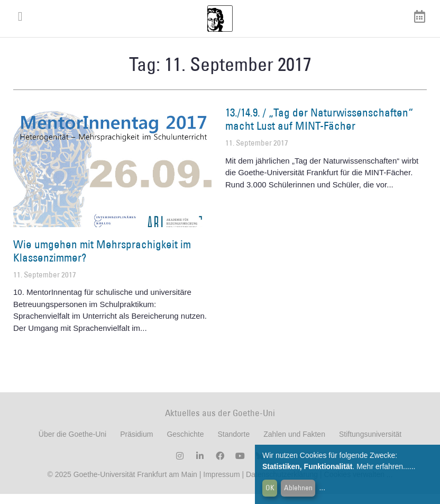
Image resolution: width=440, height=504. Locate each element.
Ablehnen (298, 488)
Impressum (220, 484)
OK (270, 488)
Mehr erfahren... (383, 466)
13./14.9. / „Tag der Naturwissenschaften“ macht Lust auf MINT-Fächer (319, 129)
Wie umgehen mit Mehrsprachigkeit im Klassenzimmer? (102, 260)
